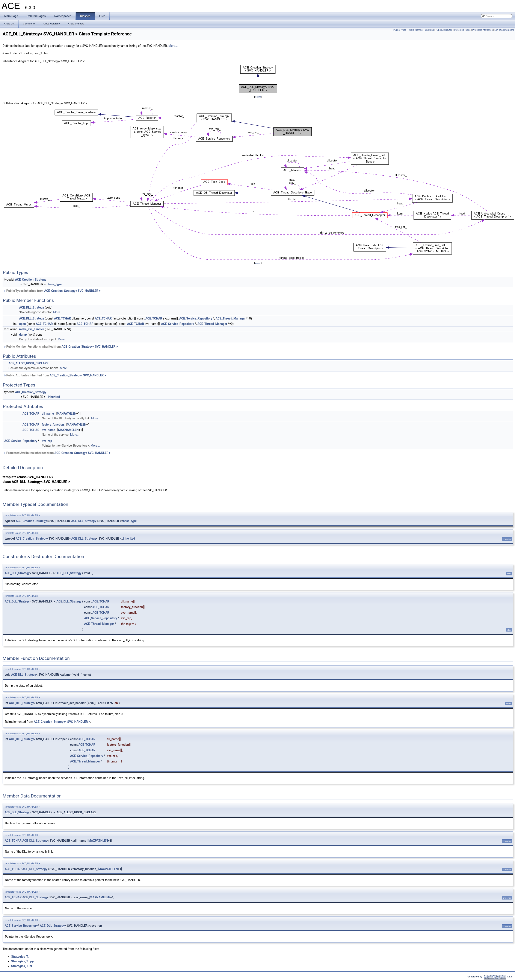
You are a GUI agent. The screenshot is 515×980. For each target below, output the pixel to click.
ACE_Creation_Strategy (31, 280)
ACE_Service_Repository (196, 318)
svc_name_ (49, 430)
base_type (55, 284)
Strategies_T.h (21, 957)
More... (173, 46)
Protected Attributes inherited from (57, 453)
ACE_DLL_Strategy (32, 307)
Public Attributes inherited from (55, 375)
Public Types (400, 30)
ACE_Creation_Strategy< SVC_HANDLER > (72, 291)
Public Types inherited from (52, 291)
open (22, 324)
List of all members (504, 30)
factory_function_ (54, 425)
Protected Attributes (483, 30)
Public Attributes (444, 30)
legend (258, 97)
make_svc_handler (32, 329)
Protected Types (462, 30)
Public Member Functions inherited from (61, 347)
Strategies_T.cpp (22, 961)
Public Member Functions (421, 30)
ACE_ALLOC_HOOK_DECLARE (28, 363)
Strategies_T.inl (22, 966)
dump (23, 335)
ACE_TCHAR (63, 318)
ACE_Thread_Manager (230, 318)
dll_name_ (49, 414)
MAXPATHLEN (67, 414)
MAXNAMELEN (68, 430)
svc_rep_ (48, 441)
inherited (54, 397)
